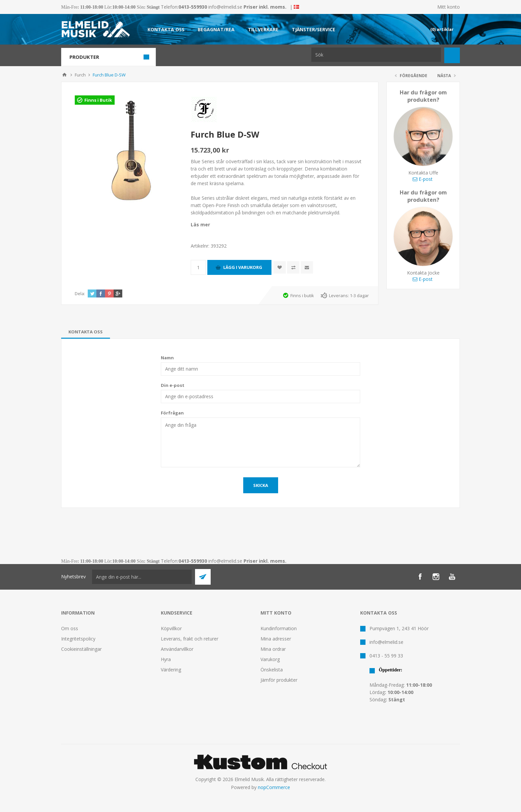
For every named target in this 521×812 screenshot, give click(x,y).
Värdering (171, 670)
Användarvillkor (177, 649)
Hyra (166, 659)
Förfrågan (172, 413)
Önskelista (272, 670)
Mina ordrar (273, 649)
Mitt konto (449, 7)
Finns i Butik (98, 100)
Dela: (80, 293)
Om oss (70, 628)
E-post (423, 179)
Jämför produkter (279, 680)
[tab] (86, 332)
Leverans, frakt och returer (190, 639)
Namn (167, 358)
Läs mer (200, 225)
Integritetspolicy (78, 639)
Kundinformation (279, 628)
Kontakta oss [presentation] (86, 332)
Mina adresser (276, 639)
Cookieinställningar (81, 649)
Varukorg (270, 659)
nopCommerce (274, 787)
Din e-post (173, 385)
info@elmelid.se (225, 7)
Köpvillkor (171, 628)
